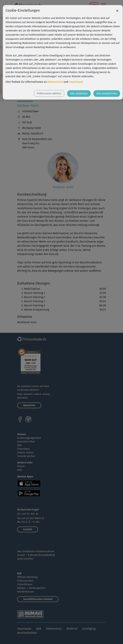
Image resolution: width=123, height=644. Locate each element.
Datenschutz (55, 82)
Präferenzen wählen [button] (49, 93)
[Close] (117, 11)
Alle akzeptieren (107, 93)
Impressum (76, 82)
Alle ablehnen (79, 93)
